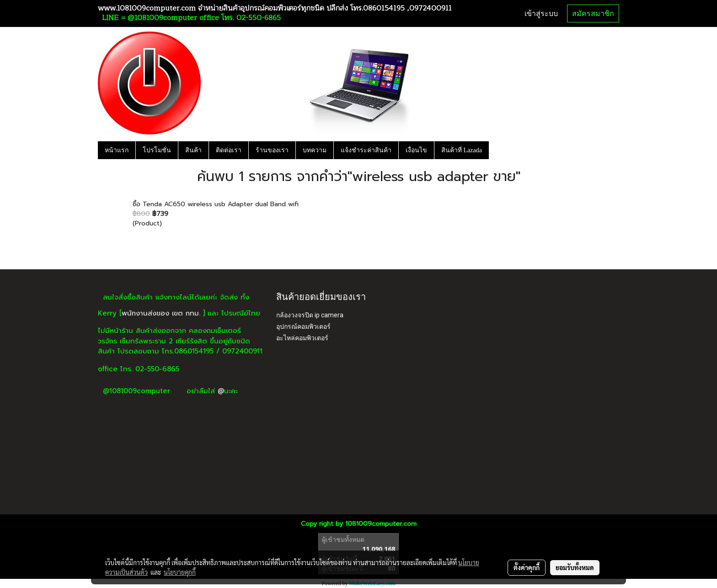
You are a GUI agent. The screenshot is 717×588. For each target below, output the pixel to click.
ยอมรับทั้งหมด (575, 567)
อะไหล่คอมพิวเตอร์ (302, 338)
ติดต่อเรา (229, 150)
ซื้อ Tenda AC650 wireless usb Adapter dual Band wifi (216, 204)
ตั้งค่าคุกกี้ (527, 567)
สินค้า (193, 150)
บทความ (315, 150)
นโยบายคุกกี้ (180, 572)
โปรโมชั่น (157, 150)
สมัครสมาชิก (593, 13)
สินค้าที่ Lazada (462, 150)
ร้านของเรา (272, 150)
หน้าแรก (117, 150)
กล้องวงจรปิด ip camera (310, 315)
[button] (497, 150)
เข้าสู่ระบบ (541, 13)
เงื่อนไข (416, 150)
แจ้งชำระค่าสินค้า (366, 150)
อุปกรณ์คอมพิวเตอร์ (303, 326)
